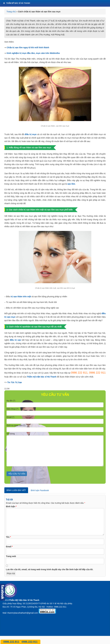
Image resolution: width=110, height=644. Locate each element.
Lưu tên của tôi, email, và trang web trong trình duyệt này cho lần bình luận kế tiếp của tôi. (50, 569)
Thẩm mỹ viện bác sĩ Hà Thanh (42, 377)
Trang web (11, 556)
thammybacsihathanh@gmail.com (23, 613)
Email (9, 547)
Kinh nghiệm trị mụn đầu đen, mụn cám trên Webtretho (33, 53)
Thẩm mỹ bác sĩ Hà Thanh (16, 3)
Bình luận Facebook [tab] (40, 490)
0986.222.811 (12, 642)
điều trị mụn (31, 134)
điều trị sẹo (15, 340)
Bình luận (11, 506)
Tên (8, 537)
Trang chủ (11, 12)
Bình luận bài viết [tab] (16, 490)
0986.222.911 (30, 642)
